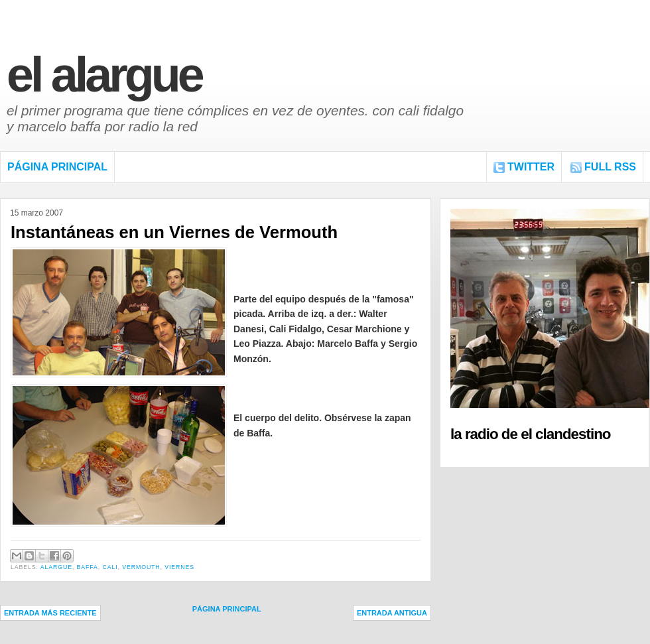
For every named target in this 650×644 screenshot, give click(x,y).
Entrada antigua (392, 613)
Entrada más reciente (50, 613)
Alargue (56, 567)
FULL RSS (610, 167)
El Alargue (104, 75)
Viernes (179, 567)
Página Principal (57, 167)
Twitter (531, 167)
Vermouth (141, 567)
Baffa (88, 567)
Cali (110, 567)
